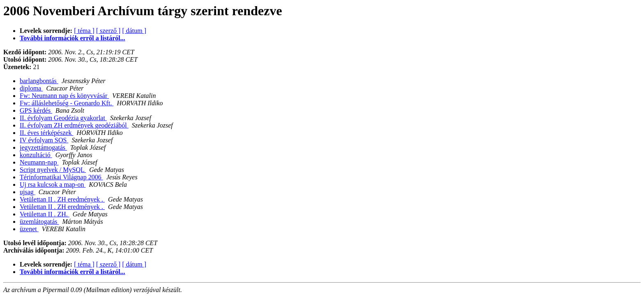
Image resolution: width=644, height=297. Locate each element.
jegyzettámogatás (43, 147)
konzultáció (36, 155)
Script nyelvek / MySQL (53, 170)
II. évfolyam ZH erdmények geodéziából (74, 125)
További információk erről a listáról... (72, 38)
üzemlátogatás (39, 222)
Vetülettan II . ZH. (45, 214)
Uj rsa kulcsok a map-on (53, 184)
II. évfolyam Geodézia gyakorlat (63, 118)
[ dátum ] (134, 31)
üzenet (29, 229)
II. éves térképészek (47, 133)
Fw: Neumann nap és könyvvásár (64, 96)
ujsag (28, 192)
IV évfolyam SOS (44, 140)
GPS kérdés (36, 110)
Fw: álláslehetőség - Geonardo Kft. (67, 103)
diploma (31, 88)
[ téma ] (84, 31)
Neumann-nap (39, 162)
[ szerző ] (108, 31)
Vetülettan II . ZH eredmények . (62, 199)
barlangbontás (39, 81)
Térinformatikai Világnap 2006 (61, 177)
